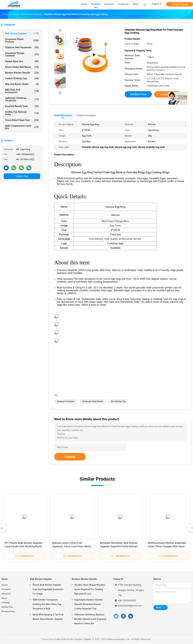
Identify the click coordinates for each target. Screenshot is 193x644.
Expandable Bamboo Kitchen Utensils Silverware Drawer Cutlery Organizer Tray (89, 604)
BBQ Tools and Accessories (22, 91)
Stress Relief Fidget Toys (22, 120)
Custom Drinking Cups (22, 78)
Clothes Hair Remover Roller (22, 113)
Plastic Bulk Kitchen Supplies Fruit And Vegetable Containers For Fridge (48, 589)
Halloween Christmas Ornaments (22, 99)
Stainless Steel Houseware (22, 47)
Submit (70, 457)
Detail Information (63, 115)
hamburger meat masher (93, 401)
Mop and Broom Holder (22, 84)
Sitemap (6, 603)
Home (5, 585)
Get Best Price (138, 94)
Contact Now (22, 176)
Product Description (86, 115)
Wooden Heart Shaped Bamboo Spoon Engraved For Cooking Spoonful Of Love (90, 589)
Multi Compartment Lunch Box (22, 127)
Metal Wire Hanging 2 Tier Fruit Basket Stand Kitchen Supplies (48, 617)
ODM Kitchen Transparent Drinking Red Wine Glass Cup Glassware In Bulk (47, 604)
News (4, 598)
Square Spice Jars (22, 61)
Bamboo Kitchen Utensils (22, 73)
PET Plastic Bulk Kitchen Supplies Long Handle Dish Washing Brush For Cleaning (23, 546)
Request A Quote (180, 4)
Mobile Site (7, 607)
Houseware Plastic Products (22, 40)
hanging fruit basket (66, 401)
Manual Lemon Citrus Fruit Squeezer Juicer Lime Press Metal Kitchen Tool (72, 546)
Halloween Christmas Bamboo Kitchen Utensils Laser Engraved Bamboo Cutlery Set (90, 619)
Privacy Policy (8, 611)
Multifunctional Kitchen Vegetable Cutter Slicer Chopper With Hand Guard (167, 546)
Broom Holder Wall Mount (22, 67)
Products (6, 589)
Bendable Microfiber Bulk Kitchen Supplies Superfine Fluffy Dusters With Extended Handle (119, 546)
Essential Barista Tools (22, 106)
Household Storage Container (22, 54)
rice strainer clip (118, 401)
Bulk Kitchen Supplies (22, 34)
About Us (6, 594)
